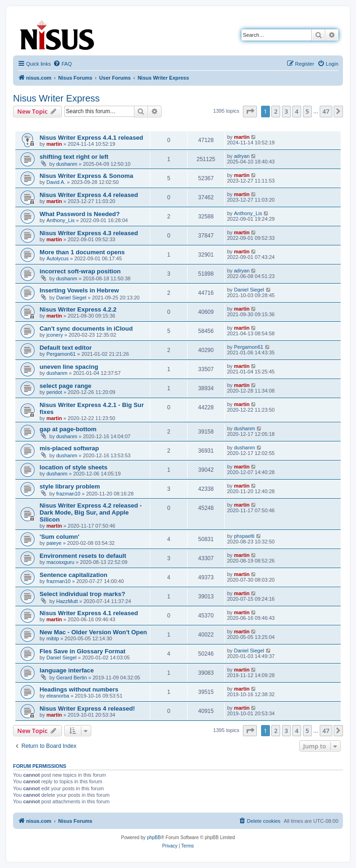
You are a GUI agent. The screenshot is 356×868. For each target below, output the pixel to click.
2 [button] (276, 111)
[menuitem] (62, 64)
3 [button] (286, 111)
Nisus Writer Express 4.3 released (89, 233)
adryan (242, 156)
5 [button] (307, 111)
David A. (56, 182)
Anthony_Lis (61, 220)
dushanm (67, 164)
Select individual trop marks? (82, 594)
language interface (67, 670)
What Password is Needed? (80, 214)
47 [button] (326, 111)
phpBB (154, 837)
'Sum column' (59, 537)
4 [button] (297, 111)
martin (54, 144)
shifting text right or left (74, 157)
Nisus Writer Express (56, 98)
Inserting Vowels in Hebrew (79, 290)
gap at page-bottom (68, 429)
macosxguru (60, 562)
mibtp (53, 638)
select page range (65, 386)
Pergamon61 (61, 354)
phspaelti (244, 536)
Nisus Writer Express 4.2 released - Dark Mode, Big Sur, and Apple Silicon (91, 512)
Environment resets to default (83, 556)
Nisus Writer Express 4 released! (87, 709)
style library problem (70, 486)
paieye (54, 543)
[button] (250, 111)
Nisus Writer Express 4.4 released (89, 195)
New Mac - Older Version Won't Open (93, 632)
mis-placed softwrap (69, 448)
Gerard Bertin (72, 678)
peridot (54, 392)
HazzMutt (67, 601)
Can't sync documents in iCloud (86, 329)
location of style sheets (74, 467)
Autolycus (58, 258)
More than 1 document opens (82, 252)
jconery (55, 335)
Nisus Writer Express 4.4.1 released (91, 138)
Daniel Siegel (71, 298)
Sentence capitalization (74, 575)
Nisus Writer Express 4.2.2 (78, 309)
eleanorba (58, 696)
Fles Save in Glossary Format (83, 651)
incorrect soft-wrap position (80, 271)
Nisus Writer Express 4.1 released (89, 613)
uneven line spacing (69, 367)
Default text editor (66, 348)
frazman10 (68, 494)
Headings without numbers (79, 689)
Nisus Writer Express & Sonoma (86, 176)
